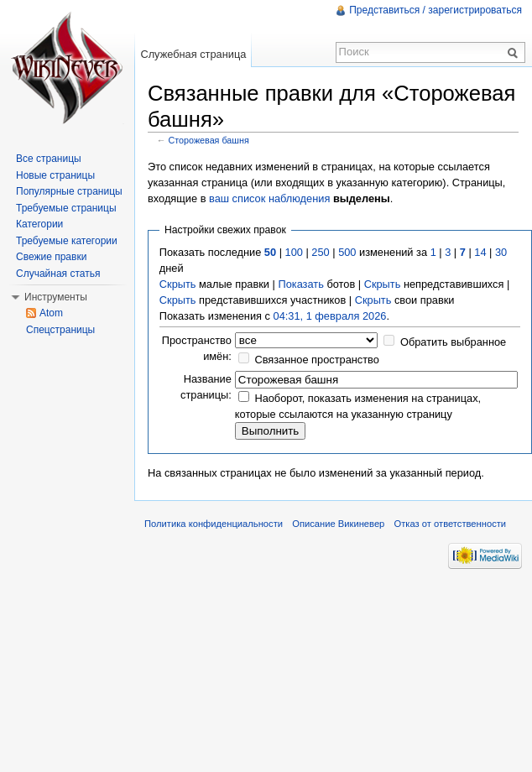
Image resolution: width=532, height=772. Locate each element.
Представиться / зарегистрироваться (436, 10)
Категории (39, 224)
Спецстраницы (60, 330)
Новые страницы (55, 175)
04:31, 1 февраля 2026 (330, 316)
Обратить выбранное (453, 342)
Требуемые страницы (66, 208)
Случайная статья (58, 274)
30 (501, 252)
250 (320, 252)
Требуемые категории (67, 241)
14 (480, 252)
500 (347, 252)
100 (294, 252)
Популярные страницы (69, 191)
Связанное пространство (317, 360)
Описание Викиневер (338, 524)
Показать (300, 284)
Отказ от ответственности (451, 524)
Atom (51, 313)
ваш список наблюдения (269, 198)
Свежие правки (51, 257)
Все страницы (49, 159)
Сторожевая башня (209, 140)
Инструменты (56, 297)
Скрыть (178, 284)
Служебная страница (193, 54)
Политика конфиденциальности (214, 524)
